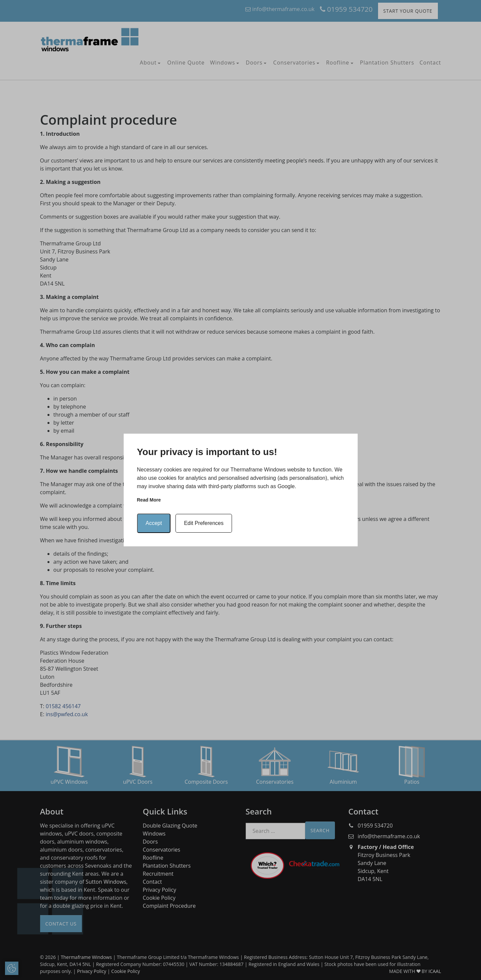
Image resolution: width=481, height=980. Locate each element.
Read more (149, 500)
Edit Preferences (204, 523)
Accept (154, 523)
